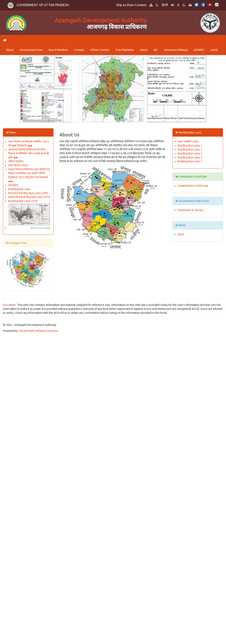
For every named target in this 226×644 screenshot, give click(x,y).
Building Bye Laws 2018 (23, 201)
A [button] (178, 5)
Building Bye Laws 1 (190, 146)
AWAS (144, 50)
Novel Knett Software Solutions (39, 331)
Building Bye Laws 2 (190, 149)
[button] (173, 5)
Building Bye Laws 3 (190, 153)
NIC (156, 50)
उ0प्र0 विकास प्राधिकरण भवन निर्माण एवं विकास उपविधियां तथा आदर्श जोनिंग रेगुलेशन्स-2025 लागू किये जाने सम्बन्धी (29, 173)
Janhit (214, 50)
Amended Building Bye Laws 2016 (29, 197)
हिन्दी (165, 5)
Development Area (31, 50)
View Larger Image (41, 228)
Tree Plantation (125, 50)
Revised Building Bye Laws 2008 (28, 193)
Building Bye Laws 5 (190, 161)
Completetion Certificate (193, 186)
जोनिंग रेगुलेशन (16, 161)
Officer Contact (100, 50)
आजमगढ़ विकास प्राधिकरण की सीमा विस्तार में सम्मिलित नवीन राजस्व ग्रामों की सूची (29, 153)
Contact (79, 50)
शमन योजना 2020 (18, 165)
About (10, 50)
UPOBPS (199, 50)
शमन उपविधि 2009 (188, 142)
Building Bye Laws (19, 189)
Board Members (59, 50)
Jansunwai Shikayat (176, 50)
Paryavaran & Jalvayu (191, 210)
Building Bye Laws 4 (190, 157)
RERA (181, 234)
